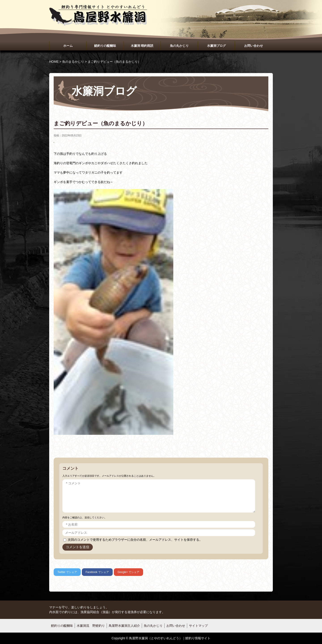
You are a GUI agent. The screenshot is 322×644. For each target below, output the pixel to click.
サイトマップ (198, 626)
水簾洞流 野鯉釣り (91, 626)
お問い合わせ (254, 46)
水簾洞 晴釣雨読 (142, 46)
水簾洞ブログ (216, 46)
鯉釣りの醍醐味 (105, 46)
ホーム (68, 46)
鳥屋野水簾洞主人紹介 (124, 626)
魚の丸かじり (179, 46)
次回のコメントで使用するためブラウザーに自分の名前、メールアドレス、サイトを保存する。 (135, 540)
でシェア (67, 572)
